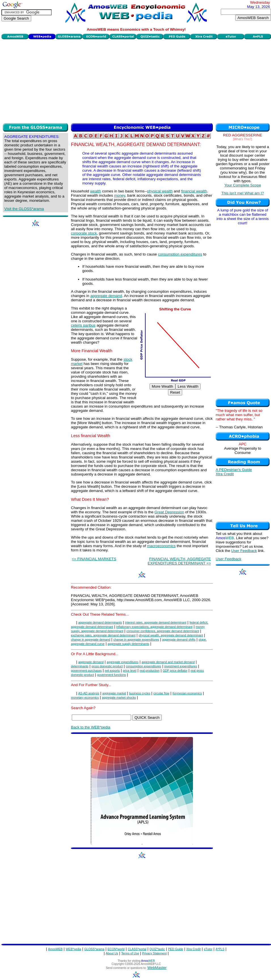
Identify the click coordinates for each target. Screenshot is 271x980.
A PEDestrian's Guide (234, 470)
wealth (95, 191)
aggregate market (114, 693)
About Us (112, 953)
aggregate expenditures (123, 662)
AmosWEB (55, 949)
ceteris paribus (83, 325)
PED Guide (176, 949)
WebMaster (157, 968)
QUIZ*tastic (157, 949)
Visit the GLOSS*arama (24, 209)
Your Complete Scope (242, 185)
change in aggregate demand (91, 640)
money (120, 195)
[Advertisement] (136, 80)
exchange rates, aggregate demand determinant (103, 635)
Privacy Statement (154, 953)
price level (130, 670)
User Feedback (244, 551)
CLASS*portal (137, 949)
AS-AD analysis (89, 693)
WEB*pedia (74, 949)
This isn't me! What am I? (243, 193)
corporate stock (84, 233)
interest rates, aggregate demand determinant (156, 622)
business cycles (140, 693)
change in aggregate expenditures (136, 640)
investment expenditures (181, 666)
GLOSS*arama (94, 949)
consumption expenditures (180, 254)
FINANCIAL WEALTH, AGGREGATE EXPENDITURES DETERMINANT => (179, 561)
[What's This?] (243, 139)
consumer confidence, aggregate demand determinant (163, 631)
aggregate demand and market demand (168, 662)
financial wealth (194, 191)
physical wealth (160, 191)
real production (150, 670)
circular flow (161, 693)
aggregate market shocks (119, 697)
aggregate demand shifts (179, 640)
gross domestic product (107, 666)
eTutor (208, 949)
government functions (112, 675)
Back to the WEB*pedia (91, 727)
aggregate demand (106, 296)
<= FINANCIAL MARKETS (94, 559)
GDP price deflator (175, 670)
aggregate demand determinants (100, 622)
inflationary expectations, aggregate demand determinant (155, 627)
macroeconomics (161, 546)
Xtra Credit (225, 474)
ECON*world (116, 949)
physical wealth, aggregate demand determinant (171, 635)
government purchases (86, 670)
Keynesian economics (187, 693)
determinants (80, 666)
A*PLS (220, 949)
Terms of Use (130, 953)
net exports (112, 670)
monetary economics (85, 697)
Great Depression (169, 512)
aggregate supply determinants (128, 644)
